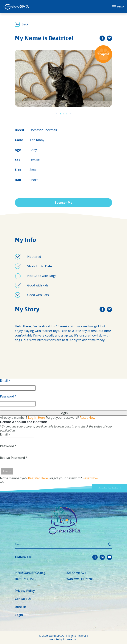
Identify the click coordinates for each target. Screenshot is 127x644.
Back (25, 24)
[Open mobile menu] (118, 7)
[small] (102, 38)
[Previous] (57, 114)
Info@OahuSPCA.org (30, 573)
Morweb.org (71, 639)
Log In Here (37, 418)
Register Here (38, 478)
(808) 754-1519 (26, 579)
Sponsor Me (64, 203)
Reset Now (87, 418)
